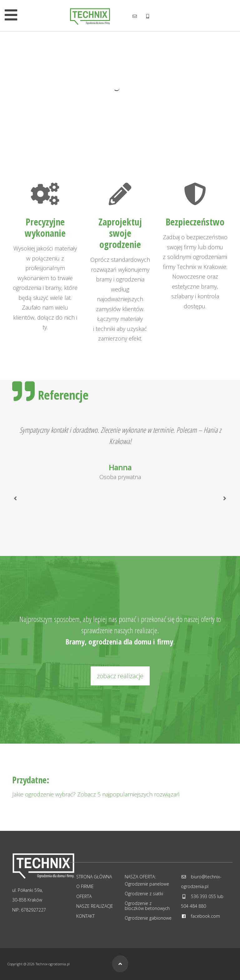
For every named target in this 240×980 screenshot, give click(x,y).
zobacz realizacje (120, 676)
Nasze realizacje (95, 906)
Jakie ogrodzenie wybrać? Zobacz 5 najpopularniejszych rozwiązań (96, 794)
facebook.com (205, 916)
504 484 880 (193, 906)
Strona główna (94, 877)
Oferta (84, 896)
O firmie (85, 886)
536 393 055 (203, 896)
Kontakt (85, 916)
